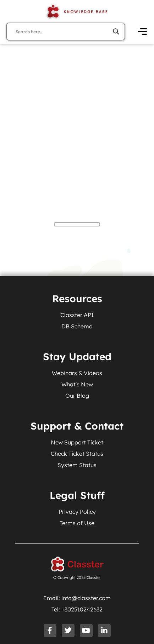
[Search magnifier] (116, 31)
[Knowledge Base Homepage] (77, 11)
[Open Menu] (142, 31)
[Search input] (62, 31)
